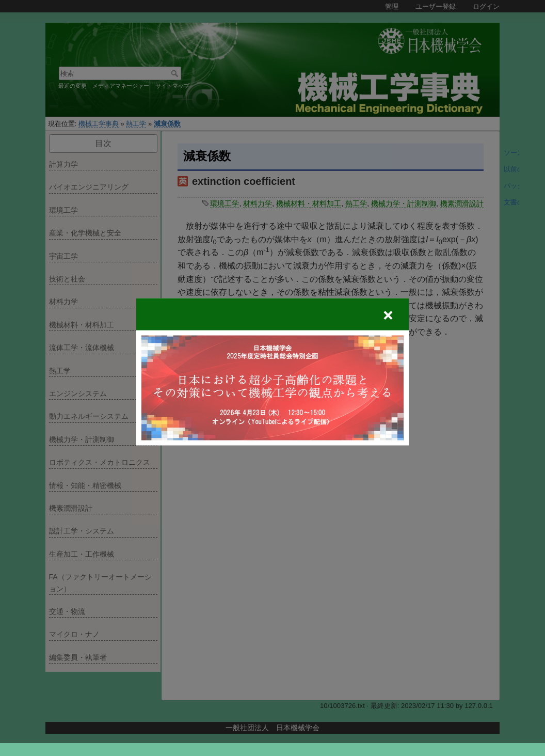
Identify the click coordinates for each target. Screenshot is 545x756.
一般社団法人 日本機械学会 (272, 728)
